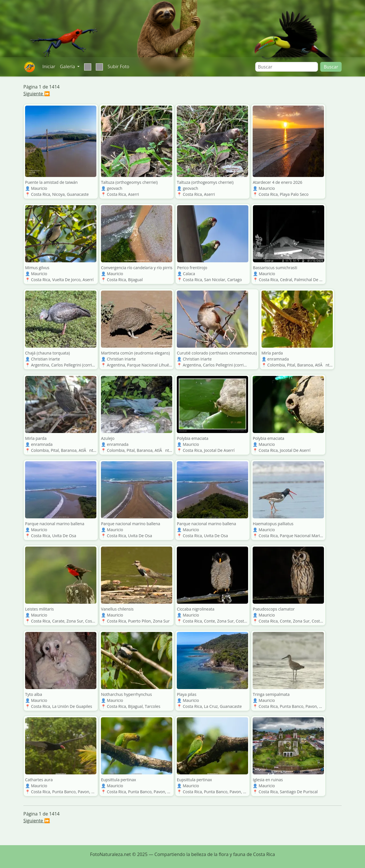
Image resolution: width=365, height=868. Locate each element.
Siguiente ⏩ (37, 94)
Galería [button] (68, 67)
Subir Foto (118, 67)
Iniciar (49, 67)
